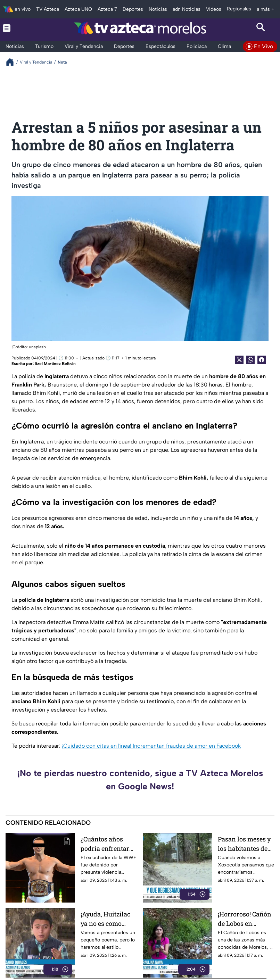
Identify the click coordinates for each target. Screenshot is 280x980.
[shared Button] (250, 360)
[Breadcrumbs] (13, 62)
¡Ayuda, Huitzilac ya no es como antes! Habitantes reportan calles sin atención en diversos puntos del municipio (108, 919)
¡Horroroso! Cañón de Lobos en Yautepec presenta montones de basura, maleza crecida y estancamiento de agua (245, 919)
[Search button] (261, 28)
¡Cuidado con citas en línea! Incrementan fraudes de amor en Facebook (151, 746)
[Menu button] (19, 28)
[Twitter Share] (239, 360)
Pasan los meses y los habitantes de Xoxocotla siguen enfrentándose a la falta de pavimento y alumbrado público (245, 844)
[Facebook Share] (262, 360)
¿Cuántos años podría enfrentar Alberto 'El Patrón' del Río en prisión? (108, 844)
